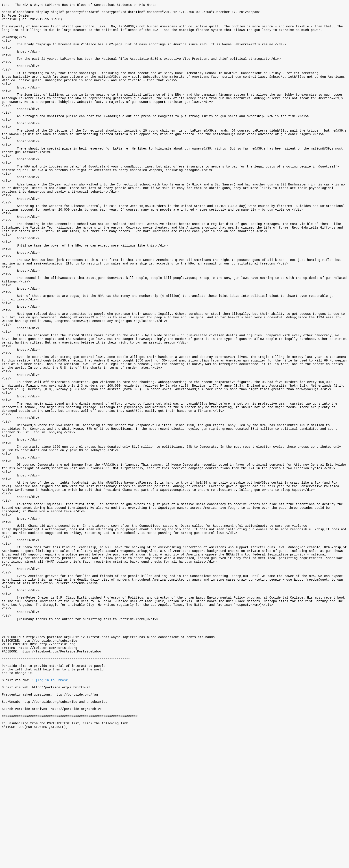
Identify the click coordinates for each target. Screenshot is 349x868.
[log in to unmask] (53, 807)
